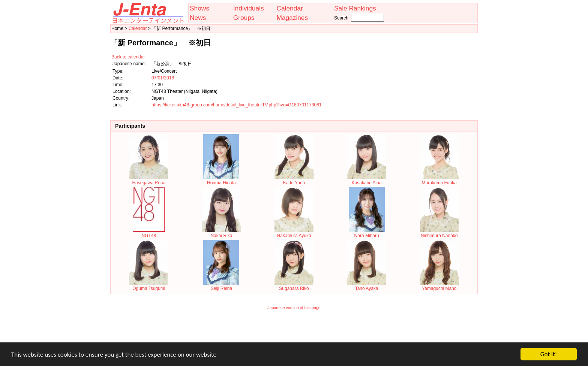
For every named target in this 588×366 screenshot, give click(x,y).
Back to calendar (128, 57)
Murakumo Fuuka (439, 180)
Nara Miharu (367, 233)
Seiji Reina (221, 286)
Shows (199, 8)
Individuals (249, 8)
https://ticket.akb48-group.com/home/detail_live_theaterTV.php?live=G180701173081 (237, 105)
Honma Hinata (221, 180)
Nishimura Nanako (439, 233)
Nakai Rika (221, 233)
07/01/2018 (163, 78)
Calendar (289, 8)
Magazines (292, 18)
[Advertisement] (294, 331)
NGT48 (149, 233)
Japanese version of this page (294, 308)
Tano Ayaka (367, 286)
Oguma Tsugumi (149, 286)
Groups (244, 18)
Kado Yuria (294, 180)
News (198, 18)
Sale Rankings (355, 8)
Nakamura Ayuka (294, 233)
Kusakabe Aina (367, 180)
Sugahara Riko (294, 286)
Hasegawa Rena (149, 180)
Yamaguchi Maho (439, 286)
